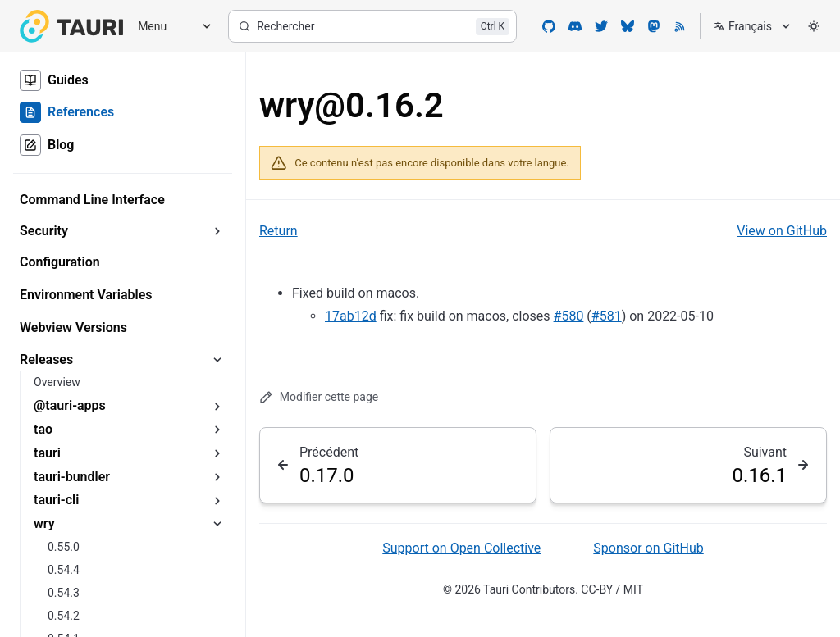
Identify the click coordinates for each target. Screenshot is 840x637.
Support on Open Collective (461, 548)
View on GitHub (782, 231)
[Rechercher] (372, 26)
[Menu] (169, 27)
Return (278, 231)
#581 (607, 316)
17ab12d (351, 316)
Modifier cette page (319, 397)
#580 (569, 316)
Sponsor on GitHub (648, 548)
